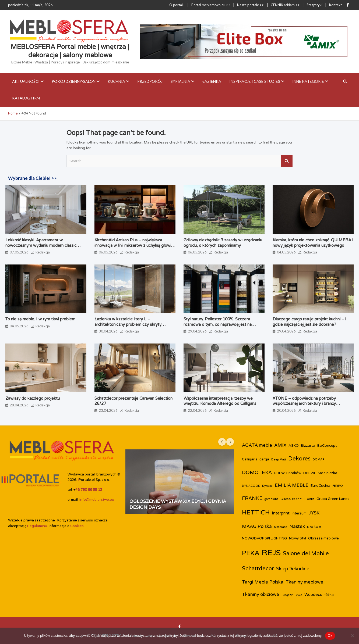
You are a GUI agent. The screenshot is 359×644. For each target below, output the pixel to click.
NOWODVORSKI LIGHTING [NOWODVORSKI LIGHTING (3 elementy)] (264, 538)
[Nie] (352, 636)
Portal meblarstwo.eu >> (211, 5)
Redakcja (43, 252)
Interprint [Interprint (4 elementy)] (281, 513)
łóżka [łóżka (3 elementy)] (329, 595)
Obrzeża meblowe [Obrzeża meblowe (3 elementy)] (323, 538)
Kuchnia (116, 81)
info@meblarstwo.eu (97, 500)
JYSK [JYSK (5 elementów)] (314, 513)
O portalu (177, 5)
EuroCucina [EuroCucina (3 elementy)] (320, 486)
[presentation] (222, 442)
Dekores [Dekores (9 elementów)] (299, 459)
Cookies (77, 526)
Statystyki (314, 5)
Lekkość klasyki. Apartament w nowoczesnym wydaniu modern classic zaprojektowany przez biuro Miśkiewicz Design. (42, 248)
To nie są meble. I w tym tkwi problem (40, 319)
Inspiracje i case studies (255, 81)
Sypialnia (180, 81)
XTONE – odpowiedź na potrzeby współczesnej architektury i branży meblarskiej (304, 404)
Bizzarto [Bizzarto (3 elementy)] (308, 446)
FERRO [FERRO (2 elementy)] (338, 486)
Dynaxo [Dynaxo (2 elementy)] (267, 486)
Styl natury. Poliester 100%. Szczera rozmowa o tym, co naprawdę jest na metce (218, 324)
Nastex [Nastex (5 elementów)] (297, 527)
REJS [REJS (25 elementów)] (271, 553)
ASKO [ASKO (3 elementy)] (294, 446)
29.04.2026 (197, 331)
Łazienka (212, 81)
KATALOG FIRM (26, 98)
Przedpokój (150, 81)
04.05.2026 (286, 252)
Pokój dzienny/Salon (74, 81)
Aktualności (26, 81)
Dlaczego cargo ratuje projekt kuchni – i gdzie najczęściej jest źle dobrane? (309, 322)
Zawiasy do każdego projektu (33, 398)
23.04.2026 (108, 410)
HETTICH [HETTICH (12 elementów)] (256, 513)
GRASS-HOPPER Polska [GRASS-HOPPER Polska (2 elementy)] (297, 499)
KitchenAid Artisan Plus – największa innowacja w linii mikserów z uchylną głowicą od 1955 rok (135, 245)
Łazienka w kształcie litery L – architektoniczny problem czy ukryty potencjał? (128, 324)
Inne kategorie (308, 81)
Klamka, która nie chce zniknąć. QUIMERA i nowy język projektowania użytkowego (313, 243)
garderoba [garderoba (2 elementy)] (271, 499)
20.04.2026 (286, 410)
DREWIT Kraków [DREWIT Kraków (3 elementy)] (288, 473)
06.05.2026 (108, 252)
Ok (330, 636)
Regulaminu (37, 526)
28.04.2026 (19, 405)
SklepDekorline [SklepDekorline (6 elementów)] (293, 569)
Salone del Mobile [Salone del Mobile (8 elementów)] (306, 554)
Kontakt (335, 5)
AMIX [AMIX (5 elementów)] (280, 445)
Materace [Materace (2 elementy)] (281, 527)
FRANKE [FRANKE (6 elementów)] (252, 498)
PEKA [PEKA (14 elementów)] (251, 553)
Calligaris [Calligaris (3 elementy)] (250, 459)
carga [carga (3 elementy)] (264, 459)
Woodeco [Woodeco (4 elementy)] (313, 595)
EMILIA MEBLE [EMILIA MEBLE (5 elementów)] (292, 485)
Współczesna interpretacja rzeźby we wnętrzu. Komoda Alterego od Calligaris (220, 401)
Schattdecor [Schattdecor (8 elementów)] (258, 569)
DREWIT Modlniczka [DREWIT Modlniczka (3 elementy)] (320, 473)
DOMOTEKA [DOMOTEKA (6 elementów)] (257, 473)
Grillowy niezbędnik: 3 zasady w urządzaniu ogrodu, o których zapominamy (223, 243)
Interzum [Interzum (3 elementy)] (299, 513)
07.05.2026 (19, 252)
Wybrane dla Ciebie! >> (32, 178)
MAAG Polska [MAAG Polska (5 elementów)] (257, 527)
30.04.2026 (108, 331)
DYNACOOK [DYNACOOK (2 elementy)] (251, 486)
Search (287, 161)
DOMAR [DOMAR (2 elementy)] (319, 459)
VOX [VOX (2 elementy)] (299, 595)
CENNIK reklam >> (285, 5)
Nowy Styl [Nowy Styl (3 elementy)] (298, 538)
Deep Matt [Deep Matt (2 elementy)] (279, 459)
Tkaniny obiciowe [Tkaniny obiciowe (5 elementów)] (261, 595)
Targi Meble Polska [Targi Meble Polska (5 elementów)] (263, 582)
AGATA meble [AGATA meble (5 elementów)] (257, 445)
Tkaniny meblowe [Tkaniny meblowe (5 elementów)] (304, 582)
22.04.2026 (197, 410)
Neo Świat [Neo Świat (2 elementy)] (314, 527)
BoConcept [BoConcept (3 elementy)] (327, 446)
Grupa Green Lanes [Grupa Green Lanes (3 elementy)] (333, 499)
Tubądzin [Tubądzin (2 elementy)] (287, 595)
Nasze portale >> (251, 5)
